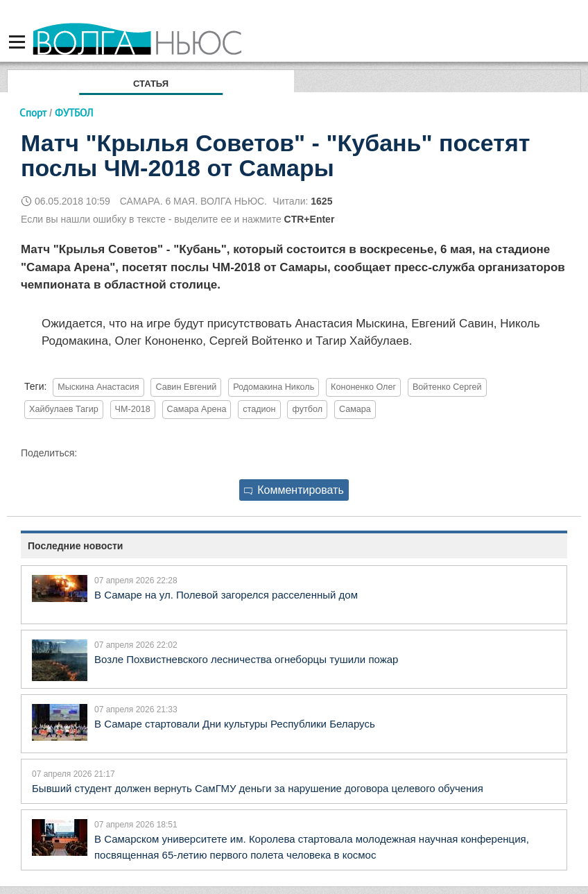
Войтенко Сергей (447, 387)
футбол (307, 409)
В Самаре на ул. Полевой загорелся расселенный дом (226, 595)
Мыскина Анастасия (98, 387)
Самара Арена (197, 409)
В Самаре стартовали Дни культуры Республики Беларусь (235, 724)
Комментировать (294, 490)
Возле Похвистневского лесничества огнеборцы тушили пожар (246, 659)
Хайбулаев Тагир (64, 409)
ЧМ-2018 (133, 409)
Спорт (33, 113)
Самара (355, 409)
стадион (259, 409)
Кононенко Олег (363, 387)
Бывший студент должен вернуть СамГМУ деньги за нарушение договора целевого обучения (258, 788)
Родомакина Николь (274, 387)
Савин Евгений (186, 387)
